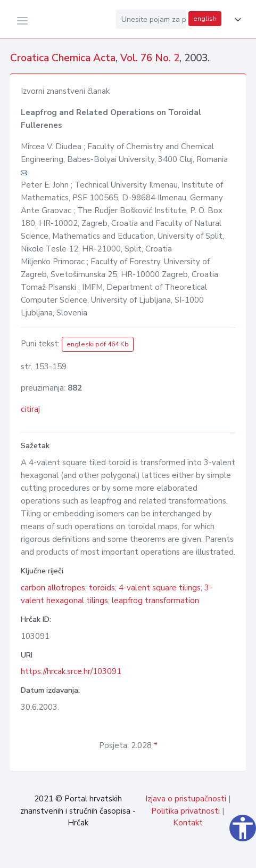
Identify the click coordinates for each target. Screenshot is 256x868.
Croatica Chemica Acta (63, 58)
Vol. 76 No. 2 (150, 58)
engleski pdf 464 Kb (98, 344)
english (205, 19)
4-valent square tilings (160, 588)
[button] (236, 20)
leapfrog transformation (155, 601)
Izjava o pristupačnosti (186, 799)
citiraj (30, 409)
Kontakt (188, 823)
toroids (102, 588)
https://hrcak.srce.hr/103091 (71, 671)
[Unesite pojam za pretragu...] (151, 19)
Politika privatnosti (185, 811)
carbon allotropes (53, 588)
